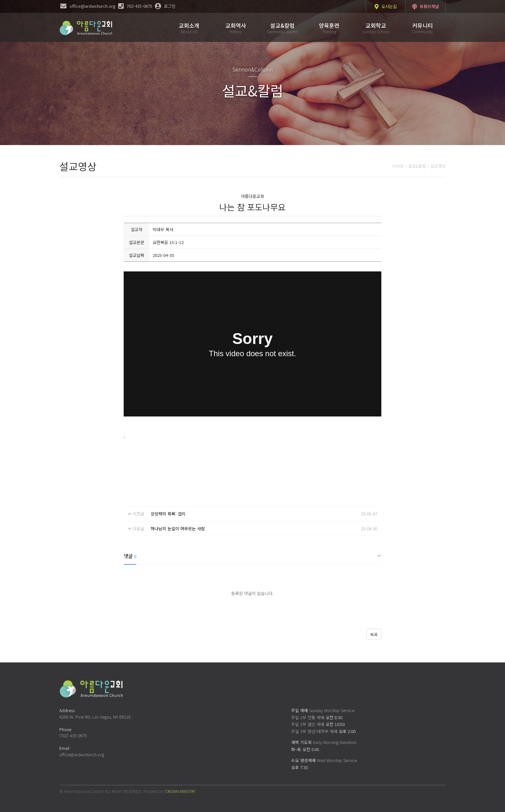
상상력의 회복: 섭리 (168, 514)
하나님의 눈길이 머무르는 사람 (178, 528)
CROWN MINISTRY (180, 791)
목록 (374, 635)
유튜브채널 (426, 7)
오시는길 (386, 7)
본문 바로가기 (0, 0)
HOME (398, 166)
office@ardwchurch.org (82, 754)
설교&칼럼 (417, 166)
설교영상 (438, 166)
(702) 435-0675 (73, 735)
